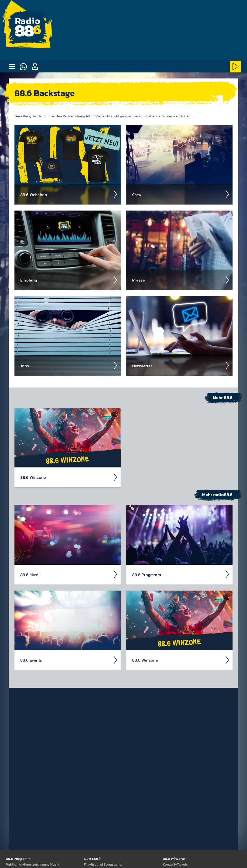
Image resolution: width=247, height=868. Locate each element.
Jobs (69, 365)
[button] (35, 67)
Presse (181, 280)
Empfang (69, 280)
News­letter (181, 365)
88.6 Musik (69, 574)
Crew (181, 194)
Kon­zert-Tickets (175, 864)
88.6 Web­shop (69, 194)
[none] (12, 67)
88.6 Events (69, 660)
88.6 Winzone (69, 477)
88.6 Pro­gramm (181, 574)
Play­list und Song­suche (103, 864)
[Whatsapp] (23, 67)
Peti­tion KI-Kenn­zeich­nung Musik (33, 864)
